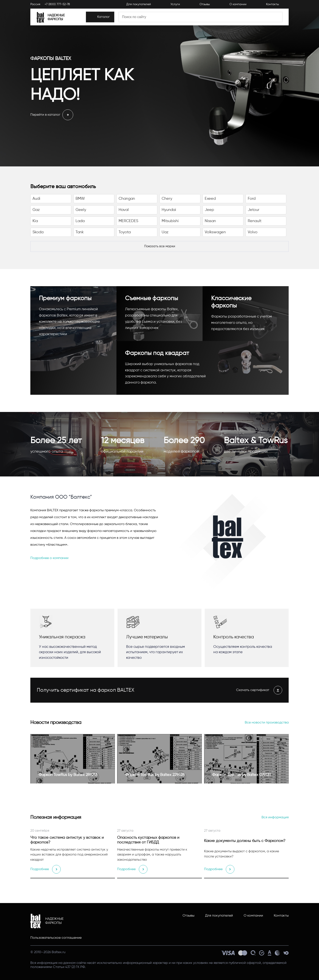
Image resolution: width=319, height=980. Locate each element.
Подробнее (46, 869)
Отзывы (188, 916)
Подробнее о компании (49, 558)
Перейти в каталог (52, 115)
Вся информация (275, 817)
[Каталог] (109, 18)
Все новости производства (267, 723)
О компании (253, 916)
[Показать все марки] (159, 246)
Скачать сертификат (259, 690)
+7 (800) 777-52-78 (57, 5)
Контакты (281, 916)
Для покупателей (219, 916)
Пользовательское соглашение (56, 938)
